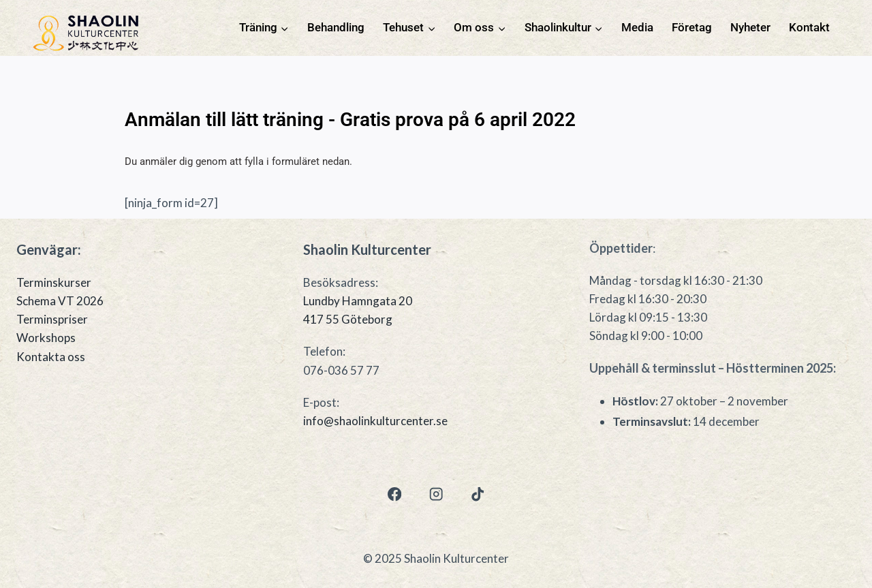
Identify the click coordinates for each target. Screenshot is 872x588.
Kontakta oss (51, 357)
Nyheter (750, 27)
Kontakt (809, 27)
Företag (692, 27)
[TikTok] (478, 494)
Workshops (46, 338)
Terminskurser (54, 282)
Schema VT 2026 (60, 301)
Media (637, 27)
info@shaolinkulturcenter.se (375, 421)
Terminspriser (52, 319)
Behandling (336, 27)
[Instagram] (436, 494)
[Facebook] (394, 494)
